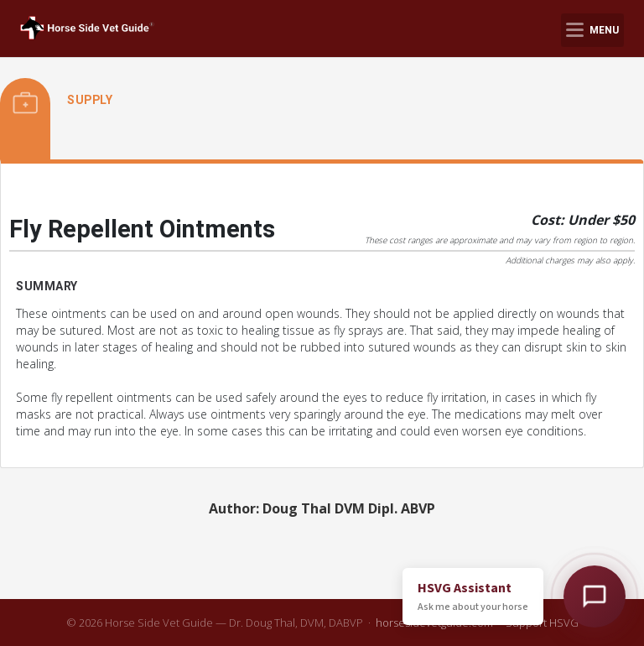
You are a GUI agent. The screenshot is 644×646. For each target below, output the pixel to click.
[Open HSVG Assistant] (595, 597)
